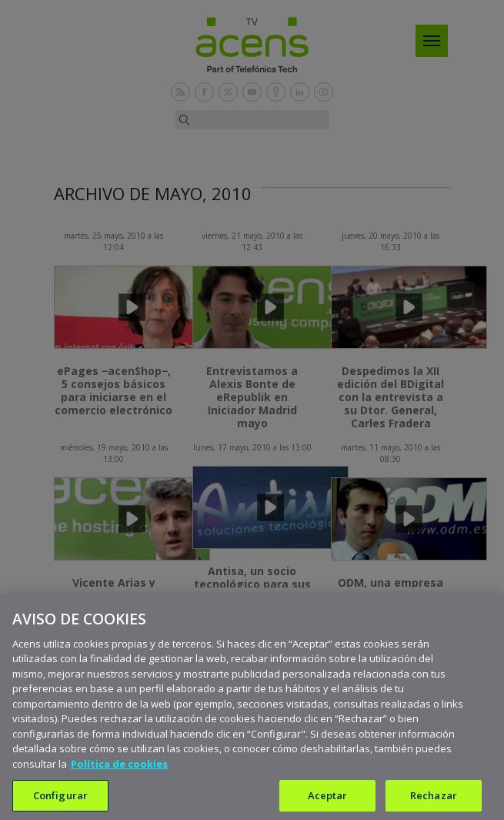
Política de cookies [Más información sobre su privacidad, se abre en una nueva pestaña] (119, 772)
